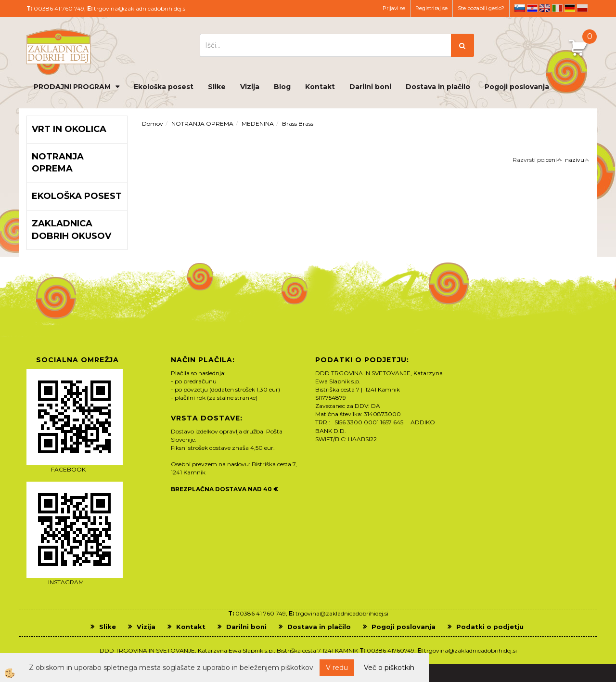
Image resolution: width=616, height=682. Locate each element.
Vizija (250, 87)
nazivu (577, 160)
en (545, 8)
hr (532, 8)
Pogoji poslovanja (517, 87)
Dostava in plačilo (438, 87)
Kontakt (320, 87)
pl (582, 8)
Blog (282, 87)
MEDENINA (258, 124)
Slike (217, 87)
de (570, 8)
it (557, 8)
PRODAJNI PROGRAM (72, 87)
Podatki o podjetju (490, 627)
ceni (554, 160)
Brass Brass (298, 124)
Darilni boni (370, 87)
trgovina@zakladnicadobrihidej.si (140, 8)
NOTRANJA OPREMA (202, 124)
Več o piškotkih (389, 668)
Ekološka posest (164, 87)
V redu (337, 668)
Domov (153, 124)
